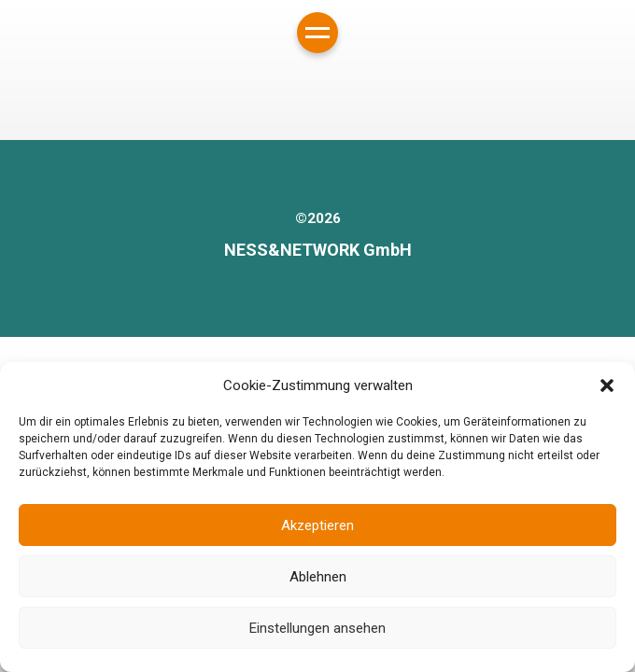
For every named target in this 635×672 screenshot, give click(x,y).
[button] (607, 385)
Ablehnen (318, 577)
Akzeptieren (317, 525)
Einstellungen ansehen (317, 628)
